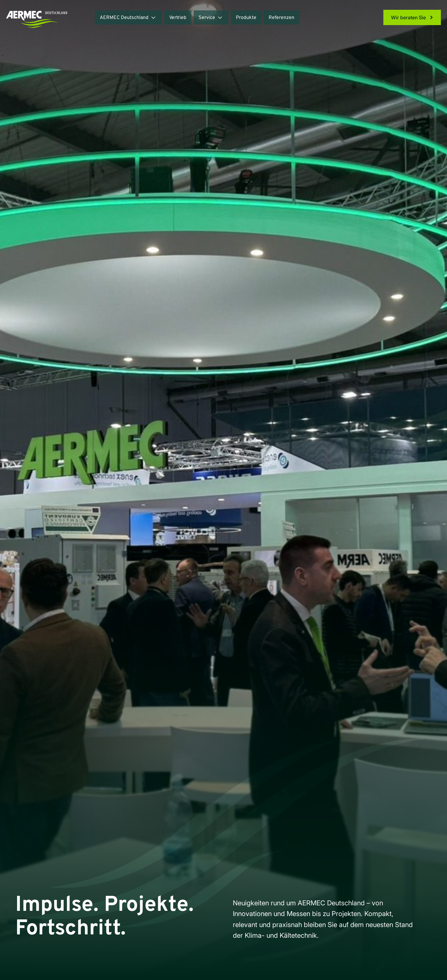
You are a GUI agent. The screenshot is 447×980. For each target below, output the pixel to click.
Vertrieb (178, 18)
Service (207, 18)
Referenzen (281, 18)
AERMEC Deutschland (124, 18)
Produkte (246, 18)
